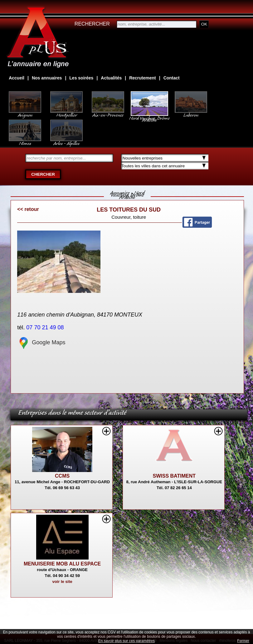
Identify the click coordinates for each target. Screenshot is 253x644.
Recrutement (143, 78)
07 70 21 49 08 (46, 327)
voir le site (62, 582)
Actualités (111, 78)
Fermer (243, 641)
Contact (172, 78)
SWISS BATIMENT (174, 476)
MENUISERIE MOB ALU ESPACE (62, 564)
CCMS (62, 476)
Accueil (17, 78)
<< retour (28, 209)
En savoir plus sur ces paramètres (126, 641)
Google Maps (41, 342)
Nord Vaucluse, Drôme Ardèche (149, 116)
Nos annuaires (47, 78)
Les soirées (81, 78)
